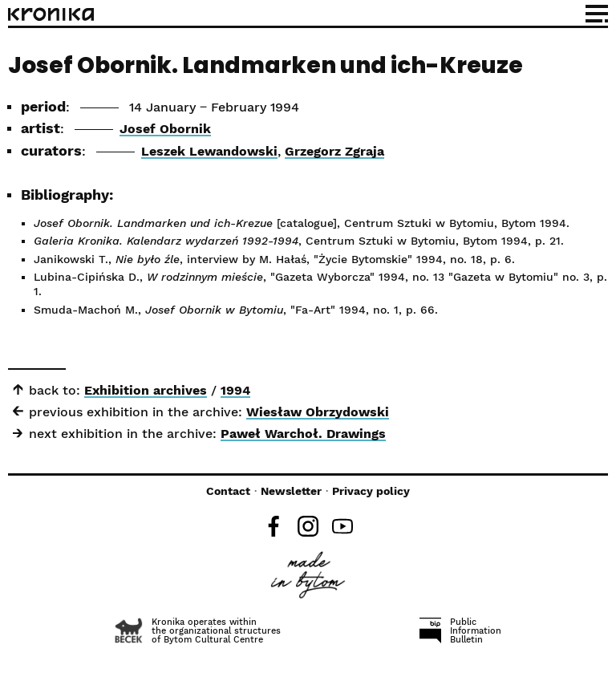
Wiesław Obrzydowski (318, 412)
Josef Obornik (165, 129)
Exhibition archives (146, 390)
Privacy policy (371, 491)
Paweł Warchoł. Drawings (303, 434)
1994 (235, 390)
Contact (228, 491)
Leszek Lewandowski (209, 151)
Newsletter (291, 491)
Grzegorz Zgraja (334, 151)
